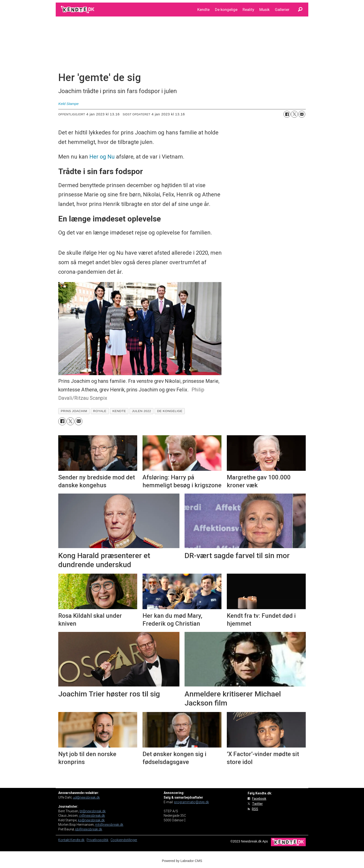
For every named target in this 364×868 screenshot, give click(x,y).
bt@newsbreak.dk (93, 811)
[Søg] (300, 10)
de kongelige (170, 411)
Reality (248, 10)
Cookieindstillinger (124, 840)
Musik (264, 10)
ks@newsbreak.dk (91, 820)
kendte (119, 411)
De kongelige (226, 10)
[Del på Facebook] (287, 114)
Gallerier (282, 10)
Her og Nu (102, 157)
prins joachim (74, 411)
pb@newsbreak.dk (89, 829)
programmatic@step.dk (192, 802)
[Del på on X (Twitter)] (294, 114)
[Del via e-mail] (302, 114)
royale (100, 411)
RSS (255, 809)
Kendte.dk (77, 840)
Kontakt (64, 840)
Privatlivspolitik (97, 840)
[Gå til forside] (78, 10)
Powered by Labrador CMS (182, 861)
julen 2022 (141, 411)
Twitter (257, 804)
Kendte (203, 10)
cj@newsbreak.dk (92, 816)
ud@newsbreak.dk (86, 797)
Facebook (259, 799)
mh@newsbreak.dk (109, 825)
